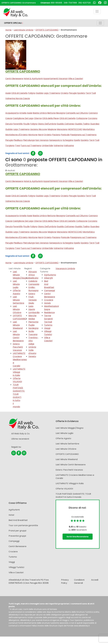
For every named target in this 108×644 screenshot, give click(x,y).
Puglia (31, 325)
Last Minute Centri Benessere (18, 336)
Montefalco (89, 129)
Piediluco (18, 140)
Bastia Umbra (40, 113)
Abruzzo (33, 272)
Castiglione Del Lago (23, 118)
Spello (77, 140)
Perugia (73, 93)
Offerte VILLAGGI (17, 380)
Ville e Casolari (75, 79)
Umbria (32, 347)
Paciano (56, 135)
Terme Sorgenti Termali (48, 319)
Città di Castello (19, 93)
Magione (52, 129)
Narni (41, 135)
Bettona (51, 113)
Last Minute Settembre (18, 300)
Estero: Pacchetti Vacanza (18, 347)
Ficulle (26, 124)
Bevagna (61, 113)
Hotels (47, 303)
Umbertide (47, 146)
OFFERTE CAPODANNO (47, 30)
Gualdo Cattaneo (66, 124)
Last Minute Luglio (16, 284)
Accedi (95, 580)
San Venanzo (42, 140)
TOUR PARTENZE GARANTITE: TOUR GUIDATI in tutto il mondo (19, 396)
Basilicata (33, 278)
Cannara (93, 113)
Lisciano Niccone (39, 129)
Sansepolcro (56, 140)
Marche (32, 316)
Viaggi (47, 328)
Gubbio (40, 93)
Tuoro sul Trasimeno (31, 146)
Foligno (32, 93)
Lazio (31, 306)
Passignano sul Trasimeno (83, 135)
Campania (34, 284)
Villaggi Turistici (48, 333)
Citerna (38, 118)
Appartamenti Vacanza (55, 79)
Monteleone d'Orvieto (17, 135)
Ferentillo (18, 124)
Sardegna (33, 328)
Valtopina (69, 146)
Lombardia (34, 312)
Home (8, 30)
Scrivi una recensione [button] (78, 537)
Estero (32, 294)
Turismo (48, 325)
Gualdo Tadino (82, 124)
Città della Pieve (50, 118)
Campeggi (49, 290)
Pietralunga (29, 140)
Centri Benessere (14, 79)
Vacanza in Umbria (65, 268)
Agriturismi (14, 510)
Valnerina (58, 146)
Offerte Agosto (17, 292)
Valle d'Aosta (32, 352)
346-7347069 (70, 3)
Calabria (33, 281)
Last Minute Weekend (18, 325)
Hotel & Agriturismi (33, 79)
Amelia (23, 113)
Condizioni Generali (79, 581)
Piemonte (33, 322)
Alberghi (48, 278)
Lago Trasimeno (52, 93)
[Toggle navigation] (97, 11)
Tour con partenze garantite (23, 525)
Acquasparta (12, 113)
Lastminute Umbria (23, 30)
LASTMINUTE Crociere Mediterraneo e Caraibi (20, 360)
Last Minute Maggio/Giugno (70, 428)
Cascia (9, 118)
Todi (94, 93)
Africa (32, 275)
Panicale (65, 135)
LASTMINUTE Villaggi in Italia (19, 372)
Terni (88, 93)
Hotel (11, 515)
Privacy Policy (65, 581)
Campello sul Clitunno (77, 113)
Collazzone (82, 118)
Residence (49, 312)
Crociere (49, 300)
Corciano (93, 118)
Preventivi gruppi (17, 536)
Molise (32, 319)
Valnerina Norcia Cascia (18, 98)
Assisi (8, 93)
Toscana (33, 334)
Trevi (18, 146)
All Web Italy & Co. (21, 434)
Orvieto (65, 93)
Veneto (32, 356)
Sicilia (31, 331)
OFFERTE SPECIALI (13, 23)
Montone (33, 135)
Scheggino (68, 140)
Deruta (9, 124)
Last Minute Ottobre (17, 309)
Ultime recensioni (20, 439)
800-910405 (57, 3)
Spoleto (81, 93)
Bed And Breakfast (18, 520)
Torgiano (10, 146)
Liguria (32, 309)
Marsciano (62, 129)
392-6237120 (84, 3)
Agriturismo (50, 275)
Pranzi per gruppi (17, 531)
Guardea (95, 124)
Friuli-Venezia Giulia (33, 300)
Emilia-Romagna (33, 289)
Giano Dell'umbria (47, 124)
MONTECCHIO (75, 129)
